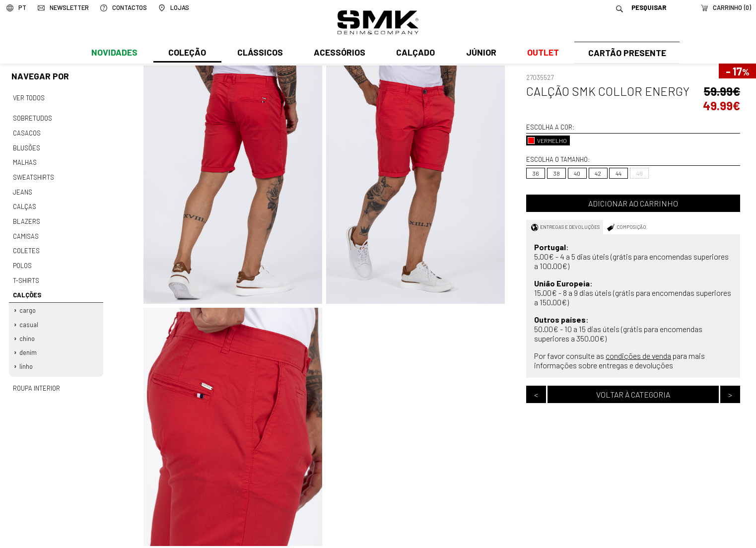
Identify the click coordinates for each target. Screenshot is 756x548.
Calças (24, 202)
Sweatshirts (33, 174)
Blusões (27, 145)
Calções (27, 286)
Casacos (26, 132)
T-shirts (26, 273)
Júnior (479, 53)
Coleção (187, 53)
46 (640, 173)
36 (536, 173)
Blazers (26, 216)
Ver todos (29, 97)
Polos (22, 258)
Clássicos (259, 53)
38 (557, 173)
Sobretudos (33, 117)
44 (619, 173)
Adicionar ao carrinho (633, 203)
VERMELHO (547, 140)
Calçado (414, 53)
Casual (29, 315)
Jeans (22, 188)
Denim (29, 342)
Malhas (24, 160)
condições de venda (638, 356)
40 (577, 173)
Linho (27, 355)
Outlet (541, 53)
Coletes (26, 244)
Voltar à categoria (633, 394)
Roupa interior (36, 377)
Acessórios (338, 53)
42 (598, 173)
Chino (28, 329)
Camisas (25, 230)
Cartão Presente (626, 53)
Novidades (114, 53)
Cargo (28, 301)
